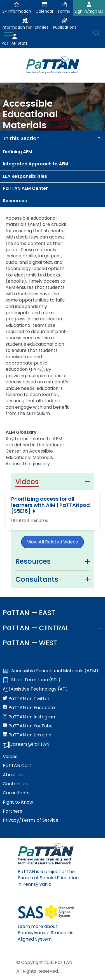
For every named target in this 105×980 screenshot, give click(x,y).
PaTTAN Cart (17, 766)
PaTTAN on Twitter (26, 699)
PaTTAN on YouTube (28, 726)
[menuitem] (53, 152)
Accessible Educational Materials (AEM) (51, 671)
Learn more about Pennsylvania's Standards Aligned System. (46, 933)
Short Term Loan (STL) (32, 680)
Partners (12, 811)
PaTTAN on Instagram (30, 717)
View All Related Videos (53, 542)
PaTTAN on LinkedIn (27, 735)
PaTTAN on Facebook (29, 708)
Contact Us (15, 784)
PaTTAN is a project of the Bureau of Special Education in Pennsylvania (48, 878)
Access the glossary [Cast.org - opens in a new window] (28, 464)
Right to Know (18, 802)
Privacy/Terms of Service (31, 820)
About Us (13, 775)
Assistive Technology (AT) (35, 689)
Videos (10, 757)
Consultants (16, 793)
